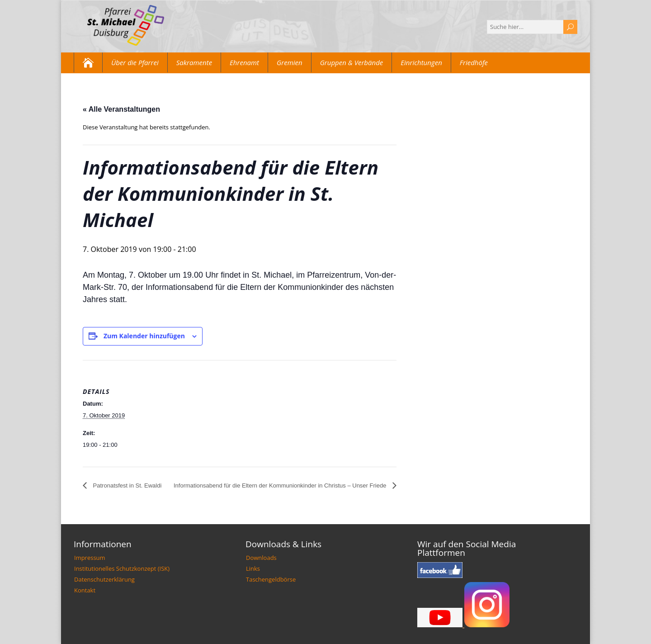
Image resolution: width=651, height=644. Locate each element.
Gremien (290, 62)
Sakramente (194, 62)
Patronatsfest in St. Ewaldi (126, 485)
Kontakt (85, 590)
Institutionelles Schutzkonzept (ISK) (122, 568)
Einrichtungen (421, 62)
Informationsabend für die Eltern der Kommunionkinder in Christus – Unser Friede (281, 485)
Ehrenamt (244, 62)
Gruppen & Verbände (352, 62)
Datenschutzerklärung (104, 579)
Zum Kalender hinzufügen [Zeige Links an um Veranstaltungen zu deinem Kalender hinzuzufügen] (144, 336)
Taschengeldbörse (271, 579)
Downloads (261, 558)
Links (253, 568)
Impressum (90, 558)
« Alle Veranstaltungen (121, 109)
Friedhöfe (474, 62)
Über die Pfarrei (135, 62)
